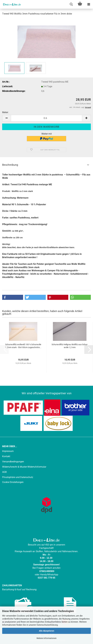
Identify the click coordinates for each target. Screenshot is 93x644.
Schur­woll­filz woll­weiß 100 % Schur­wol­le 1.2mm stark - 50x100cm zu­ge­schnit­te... (23, 346)
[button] (7, 118)
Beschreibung (10, 165)
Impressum (8, 451)
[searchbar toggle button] (71, 4)
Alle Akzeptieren (47, 631)
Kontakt (6, 456)
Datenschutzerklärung (47, 625)
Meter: (5, 112)
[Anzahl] (46, 118)
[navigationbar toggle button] (89, 4)
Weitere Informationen (46, 638)
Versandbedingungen (13, 462)
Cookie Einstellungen (13, 482)
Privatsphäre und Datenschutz (18, 477)
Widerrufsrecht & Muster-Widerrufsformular (24, 467)
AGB (4, 472)
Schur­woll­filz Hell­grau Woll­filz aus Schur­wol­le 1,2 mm (70, 346)
